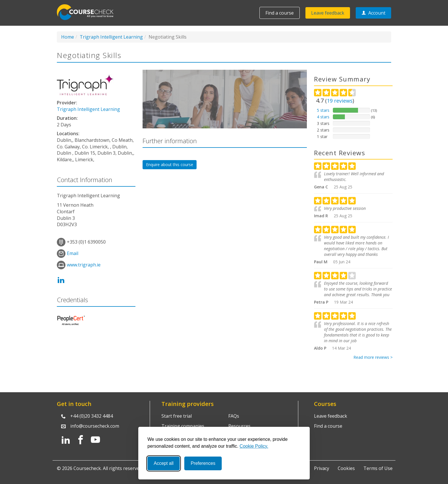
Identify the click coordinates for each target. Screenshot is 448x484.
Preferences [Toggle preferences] (203, 463)
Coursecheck (88, 12)
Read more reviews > (373, 357)
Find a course (280, 13)
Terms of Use (378, 468)
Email (73, 253)
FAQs (234, 416)
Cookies (346, 468)
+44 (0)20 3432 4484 (92, 416)
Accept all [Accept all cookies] (164, 463)
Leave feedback (328, 13)
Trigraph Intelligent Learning (111, 37)
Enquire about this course (170, 165)
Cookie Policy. (254, 446)
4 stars (323, 117)
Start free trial (177, 416)
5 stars (323, 110)
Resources (239, 426)
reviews (340, 101)
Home (68, 37)
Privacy (322, 468)
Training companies (183, 426)
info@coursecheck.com (95, 426)
